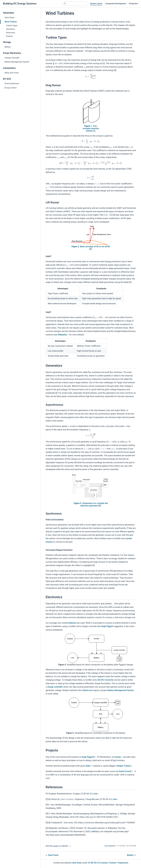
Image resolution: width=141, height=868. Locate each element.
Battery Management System (17, 62)
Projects (9, 36)
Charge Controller (12, 58)
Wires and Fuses (12, 73)
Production (133, 4)
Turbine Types (12, 26)
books (119, 757)
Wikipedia (64, 335)
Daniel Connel (126, 771)
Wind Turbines (11, 22)
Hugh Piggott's (89, 757)
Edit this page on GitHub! (57, 846)
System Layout (96, 4)
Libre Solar (77, 863)
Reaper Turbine (125, 766)
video (89, 766)
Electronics (11, 33)
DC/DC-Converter (106, 680)
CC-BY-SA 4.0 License (98, 863)
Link (96, 794)
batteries (72, 623)
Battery (8, 47)
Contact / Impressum (119, 863)
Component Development (116, 4)
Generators (11, 29)
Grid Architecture (12, 84)
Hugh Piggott (107, 626)
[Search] (75, 4)
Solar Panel (9, 18)
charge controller (55, 687)
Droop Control (11, 88)
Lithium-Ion (87, 690)
